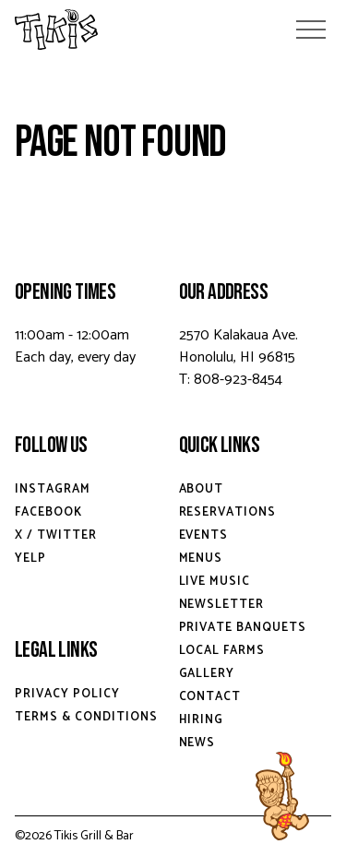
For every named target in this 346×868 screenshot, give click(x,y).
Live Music (215, 582)
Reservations (228, 512)
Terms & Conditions (86, 717)
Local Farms (222, 651)
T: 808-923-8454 (231, 380)
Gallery (207, 674)
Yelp (30, 559)
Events (204, 535)
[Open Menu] (311, 30)
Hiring (202, 720)
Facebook (48, 512)
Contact (210, 697)
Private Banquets (243, 628)
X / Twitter (56, 535)
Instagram (53, 489)
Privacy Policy (67, 694)
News (197, 743)
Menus (201, 559)
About (202, 489)
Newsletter (222, 605)
